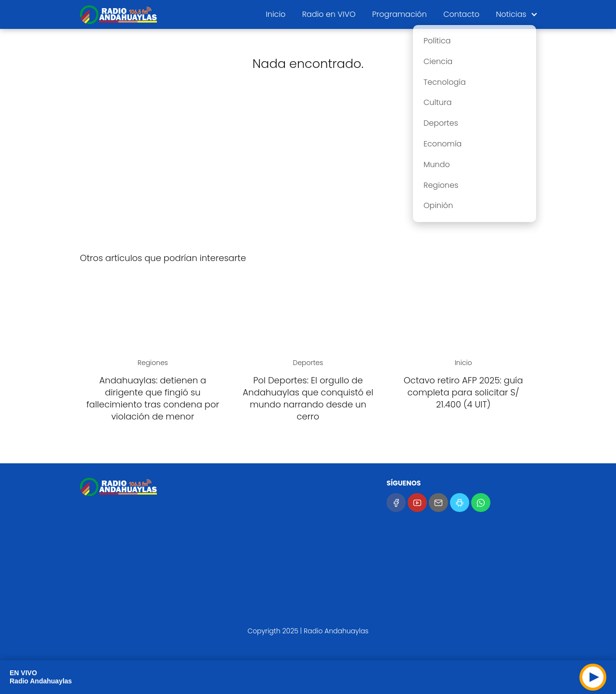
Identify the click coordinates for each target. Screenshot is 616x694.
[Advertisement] (308, 169)
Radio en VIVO (329, 14)
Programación (399, 14)
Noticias (511, 14)
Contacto (461, 14)
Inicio (276, 14)
